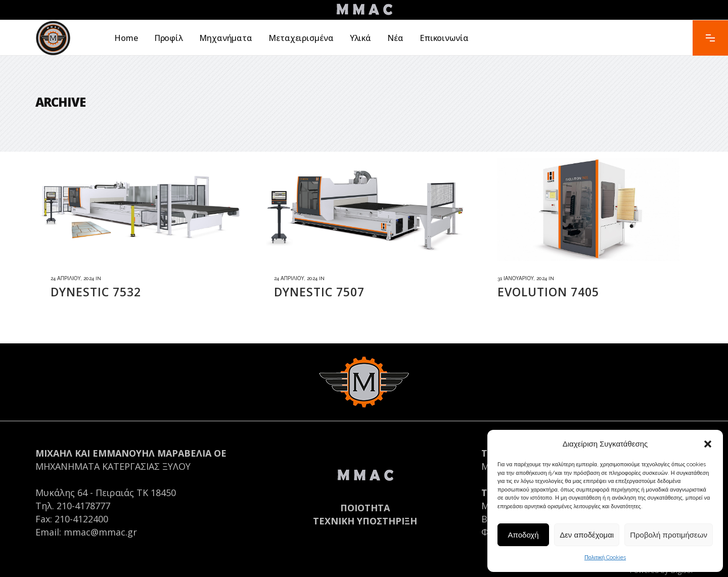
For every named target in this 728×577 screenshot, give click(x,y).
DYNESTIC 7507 (319, 292)
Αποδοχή (524, 535)
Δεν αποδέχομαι (587, 535)
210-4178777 (83, 506)
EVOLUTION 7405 (548, 292)
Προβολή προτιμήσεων (669, 535)
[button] (708, 444)
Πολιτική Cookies (605, 558)
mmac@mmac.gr (100, 532)
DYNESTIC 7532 (96, 292)
